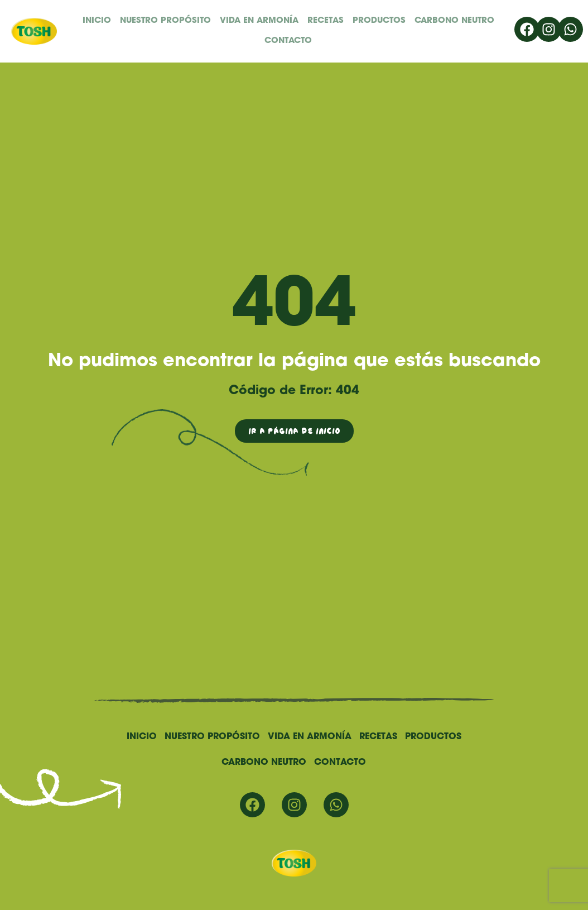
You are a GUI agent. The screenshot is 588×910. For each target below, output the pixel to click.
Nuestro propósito (165, 21)
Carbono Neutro (454, 21)
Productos (379, 21)
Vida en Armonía (259, 21)
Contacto (288, 41)
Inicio (97, 21)
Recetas (326, 21)
